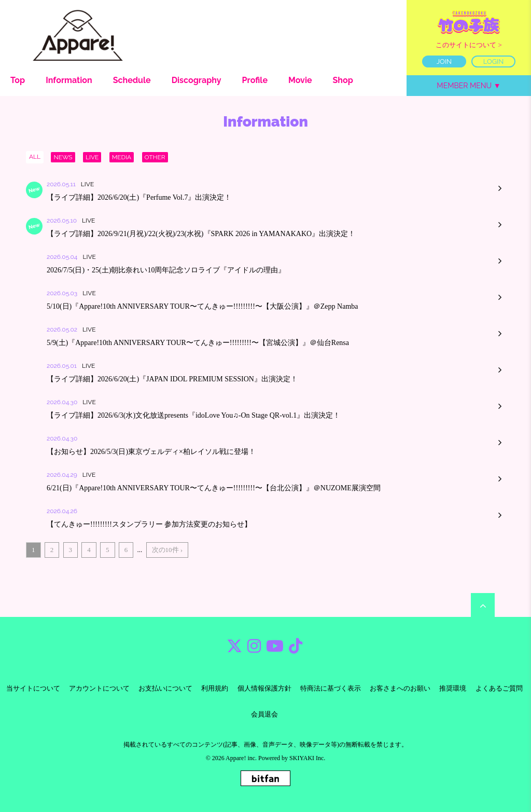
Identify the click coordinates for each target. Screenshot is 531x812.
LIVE (92, 157)
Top (18, 80)
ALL (35, 157)
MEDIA (122, 157)
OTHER (155, 157)
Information (69, 80)
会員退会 (264, 714)
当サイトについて (33, 688)
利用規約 (215, 688)
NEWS (63, 157)
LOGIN (494, 61)
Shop (343, 80)
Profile (255, 80)
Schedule (132, 80)
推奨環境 (453, 688)
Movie (300, 80)
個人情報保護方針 (264, 688)
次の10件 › (167, 550)
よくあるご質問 (499, 688)
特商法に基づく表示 (331, 688)
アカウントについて (99, 688)
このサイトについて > (469, 45)
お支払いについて (165, 688)
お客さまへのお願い (400, 688)
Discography (197, 80)
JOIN (444, 61)
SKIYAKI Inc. (307, 758)
